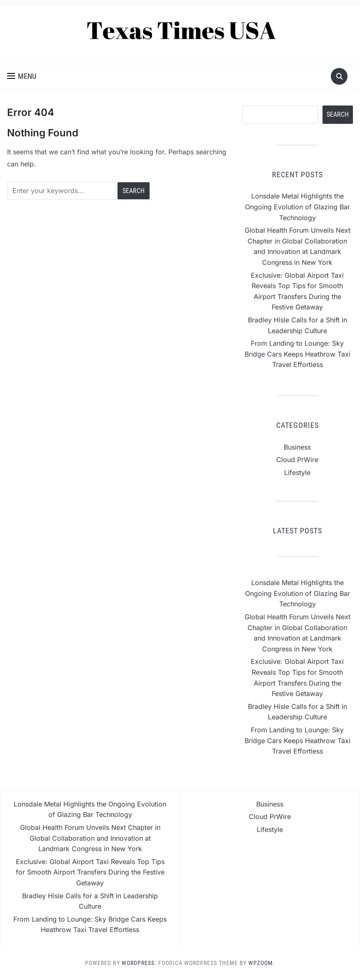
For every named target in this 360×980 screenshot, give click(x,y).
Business (297, 447)
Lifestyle (297, 472)
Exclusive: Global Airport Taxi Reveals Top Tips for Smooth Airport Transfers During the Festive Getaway (90, 872)
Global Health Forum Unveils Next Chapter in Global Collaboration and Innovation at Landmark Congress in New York (90, 838)
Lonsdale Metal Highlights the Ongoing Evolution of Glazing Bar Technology (297, 207)
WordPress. (139, 963)
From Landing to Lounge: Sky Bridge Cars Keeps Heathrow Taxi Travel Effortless (297, 354)
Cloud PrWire (297, 460)
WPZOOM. (262, 963)
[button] (22, 76)
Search (338, 114)
